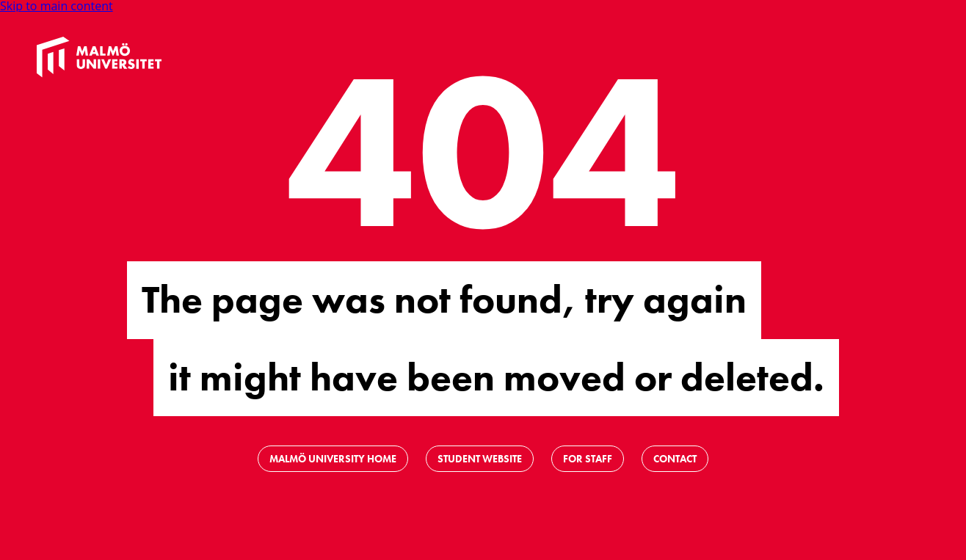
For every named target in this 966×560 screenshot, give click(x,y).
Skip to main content (57, 6)
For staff (588, 459)
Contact (675, 459)
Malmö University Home (333, 459)
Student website (480, 459)
